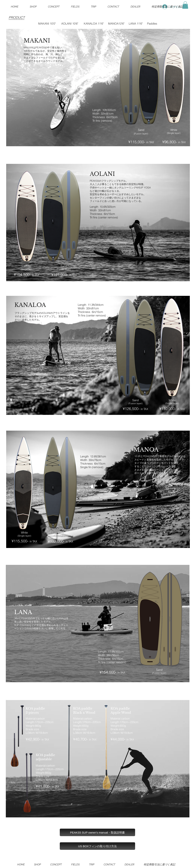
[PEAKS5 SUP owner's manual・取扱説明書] (97, 832)
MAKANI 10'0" (47, 24)
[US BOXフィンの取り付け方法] (97, 846)
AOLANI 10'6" (70, 24)
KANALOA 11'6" (94, 24)
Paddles (152, 24)
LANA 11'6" (136, 24)
